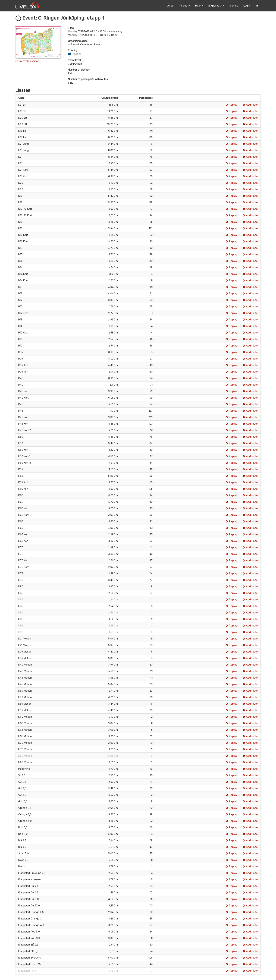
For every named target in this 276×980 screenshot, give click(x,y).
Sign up (234, 6)
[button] (257, 6)
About (171, 6)
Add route (250, 105)
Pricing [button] (185, 6)
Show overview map (27, 61)
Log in (247, 6)
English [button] (216, 6)
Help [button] (199, 6)
